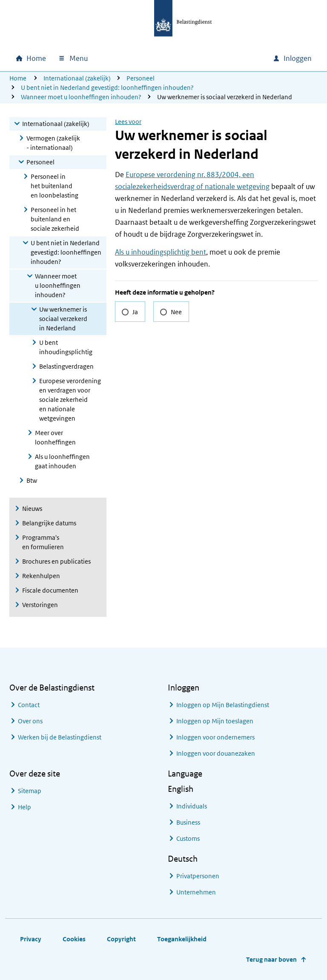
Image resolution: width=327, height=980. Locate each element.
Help (24, 807)
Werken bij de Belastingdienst (60, 737)
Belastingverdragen (66, 366)
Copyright (121, 939)
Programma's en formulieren (43, 542)
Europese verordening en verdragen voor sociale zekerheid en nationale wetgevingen (70, 400)
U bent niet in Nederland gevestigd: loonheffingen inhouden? (107, 87)
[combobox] (193, 58)
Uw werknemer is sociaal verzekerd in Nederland (63, 319)
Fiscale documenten (50, 590)
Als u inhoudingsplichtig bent (161, 252)
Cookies (74, 939)
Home (18, 78)
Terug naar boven (271, 959)
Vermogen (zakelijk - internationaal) (53, 143)
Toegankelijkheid (182, 939)
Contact (29, 705)
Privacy (31, 939)
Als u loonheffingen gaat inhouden (62, 461)
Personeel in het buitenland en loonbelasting (54, 186)
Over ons (30, 721)
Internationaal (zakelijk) (77, 78)
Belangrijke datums (49, 523)
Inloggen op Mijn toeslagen (215, 721)
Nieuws (32, 509)
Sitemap (30, 791)
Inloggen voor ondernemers (215, 737)
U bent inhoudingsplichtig (66, 347)
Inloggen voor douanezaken (216, 753)
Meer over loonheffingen (55, 437)
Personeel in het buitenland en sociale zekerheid (55, 219)
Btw (32, 480)
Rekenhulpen (41, 576)
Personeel (141, 78)
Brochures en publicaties (56, 561)
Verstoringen (40, 605)
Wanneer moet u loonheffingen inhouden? (81, 97)
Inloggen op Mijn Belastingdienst (223, 705)
